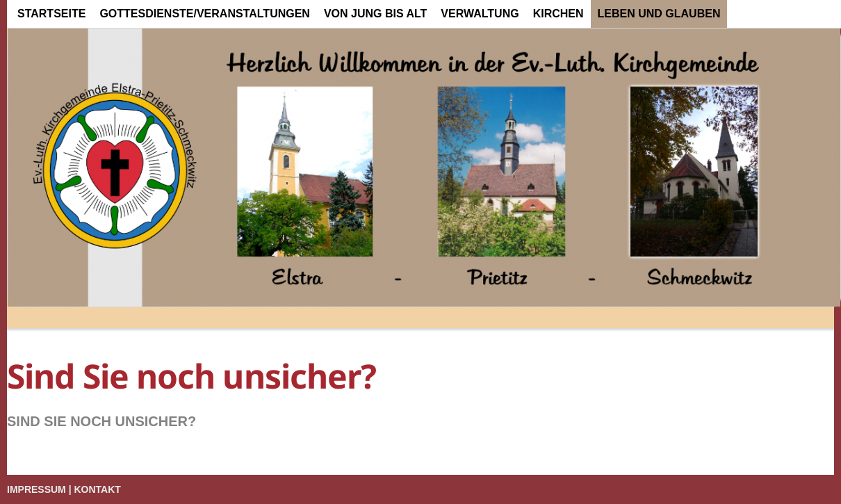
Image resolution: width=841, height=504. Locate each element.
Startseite (51, 14)
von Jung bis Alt (375, 14)
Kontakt (98, 489)
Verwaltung (480, 14)
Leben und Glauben (659, 14)
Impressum (36, 489)
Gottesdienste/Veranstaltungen (205, 14)
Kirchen (558, 14)
